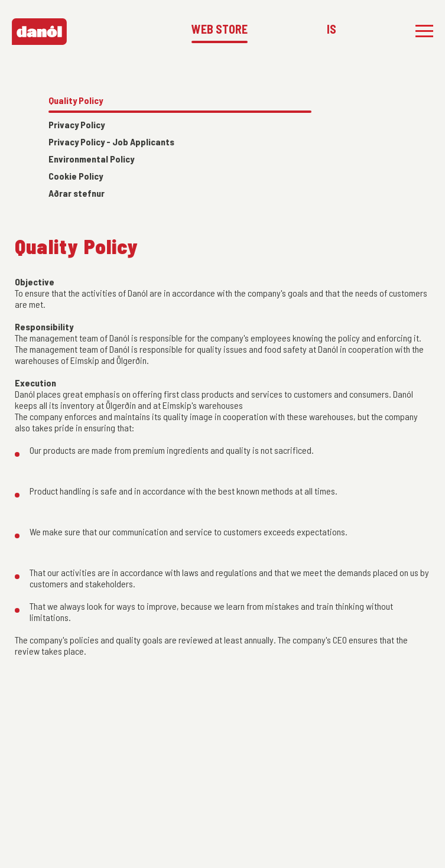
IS (332, 29)
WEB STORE (220, 29)
